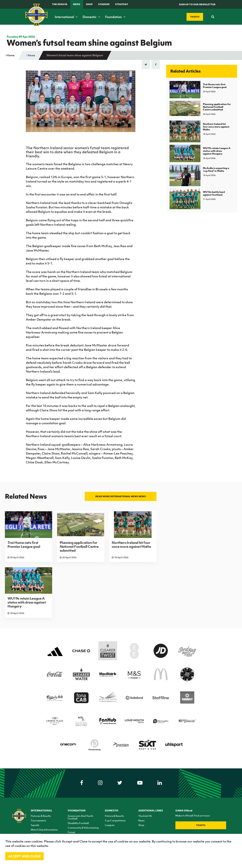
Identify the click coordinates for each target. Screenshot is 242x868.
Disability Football (78, 823)
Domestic (91, 17)
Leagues (110, 825)
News (77, 4)
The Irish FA (60, 4)
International (66, 17)
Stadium (104, 4)
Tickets (201, 825)
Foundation (115, 17)
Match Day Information (44, 830)
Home (10, 55)
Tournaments (38, 820)
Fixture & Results (114, 816)
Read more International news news (121, 496)
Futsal (71, 832)
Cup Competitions (115, 820)
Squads (35, 825)
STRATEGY (122, 4)
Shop (89, 4)
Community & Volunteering (83, 828)
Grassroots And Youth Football (80, 817)
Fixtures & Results (41, 816)
